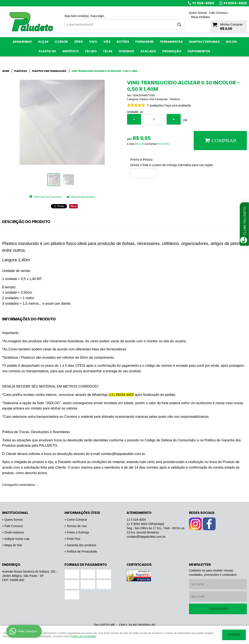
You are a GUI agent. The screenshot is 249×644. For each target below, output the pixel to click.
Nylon (231, 42)
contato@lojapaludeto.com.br (146, 537)
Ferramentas (171, 42)
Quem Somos (198, 13)
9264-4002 (235, 3)
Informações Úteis (82, 513)
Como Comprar (77, 520)
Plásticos (47, 51)
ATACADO (148, 51)
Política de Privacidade (82, 552)
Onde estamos (14, 532)
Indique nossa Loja (17, 539)
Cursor (61, 42)
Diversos (126, 51)
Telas (108, 51)
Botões (123, 42)
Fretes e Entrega (78, 532)
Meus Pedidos (201, 17)
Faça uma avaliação (178, 105)
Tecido (91, 51)
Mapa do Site (13, 545)
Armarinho (22, 42)
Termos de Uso (77, 526)
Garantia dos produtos (82, 545)
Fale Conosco (218, 13)
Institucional (15, 513)
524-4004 (203, 3)
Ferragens (145, 42)
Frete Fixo (74, 539)
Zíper (79, 42)
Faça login (97, 16)
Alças (43, 42)
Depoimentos (199, 51)
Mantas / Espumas (204, 42)
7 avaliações (155, 105)
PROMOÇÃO (172, 51)
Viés (107, 42)
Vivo (93, 42)
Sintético (71, 51)
